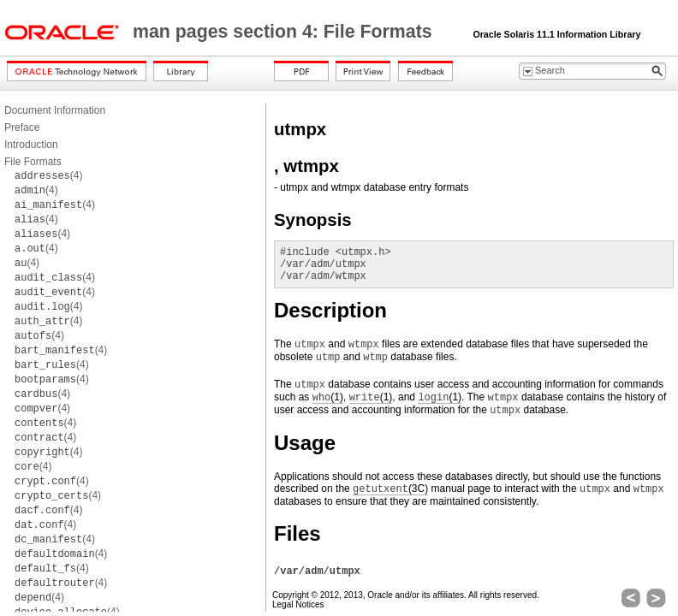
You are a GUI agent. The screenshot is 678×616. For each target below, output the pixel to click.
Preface (22, 127)
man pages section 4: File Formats (285, 32)
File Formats (33, 162)
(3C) (390, 489)
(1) (328, 397)
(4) (48, 175)
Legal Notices (298, 604)
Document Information (55, 110)
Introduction (31, 145)
